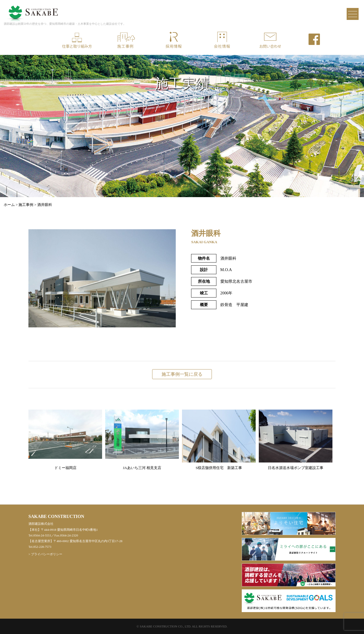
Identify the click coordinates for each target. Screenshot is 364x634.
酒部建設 (32, 10)
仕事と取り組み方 (77, 40)
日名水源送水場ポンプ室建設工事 (296, 440)
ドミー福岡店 (65, 440)
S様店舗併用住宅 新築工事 (219, 440)
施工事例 (125, 40)
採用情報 (173, 40)
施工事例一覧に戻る (182, 374)
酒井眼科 (45, 205)
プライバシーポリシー (47, 554)
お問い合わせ (270, 40)
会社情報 (222, 40)
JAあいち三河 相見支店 (142, 440)
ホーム (9, 205)
